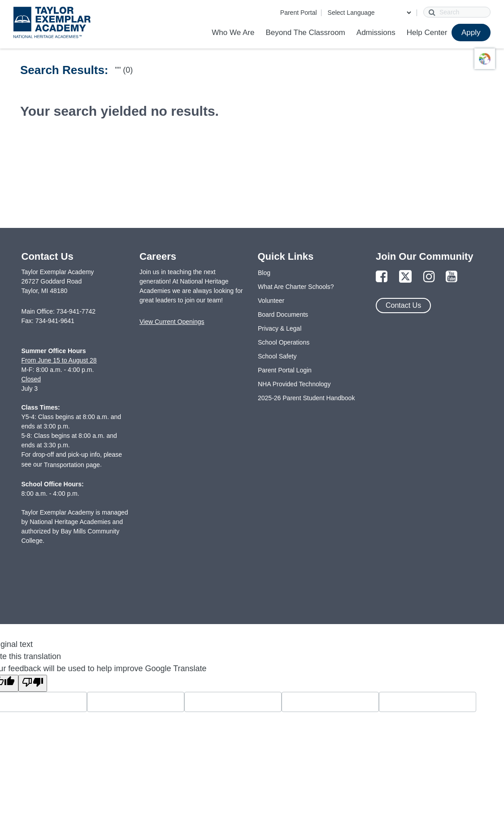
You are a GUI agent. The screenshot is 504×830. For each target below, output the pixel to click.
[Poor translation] (33, 683)
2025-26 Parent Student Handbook (306, 398)
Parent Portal (299, 13)
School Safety (277, 356)
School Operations (284, 342)
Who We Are (233, 33)
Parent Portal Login (285, 370)
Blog (264, 273)
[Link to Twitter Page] (405, 277)
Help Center (427, 33)
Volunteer (271, 301)
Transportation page (72, 465)
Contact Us (403, 305)
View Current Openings (172, 322)
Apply (471, 33)
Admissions (376, 33)
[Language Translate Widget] (369, 13)
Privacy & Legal (280, 328)
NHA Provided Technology (294, 384)
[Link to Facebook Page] (382, 277)
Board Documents (283, 315)
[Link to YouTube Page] (452, 277)
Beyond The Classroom (305, 33)
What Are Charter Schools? (296, 287)
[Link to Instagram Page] (429, 277)
